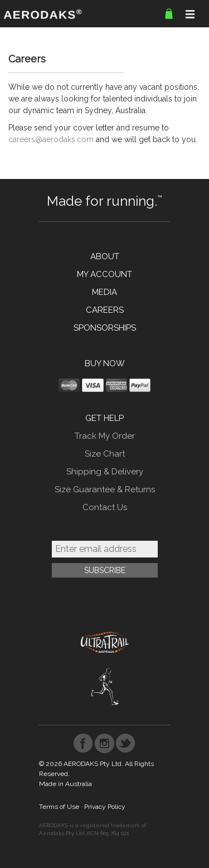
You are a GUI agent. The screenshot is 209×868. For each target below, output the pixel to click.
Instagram (104, 743)
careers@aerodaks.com (51, 139)
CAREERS (105, 310)
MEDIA (104, 292)
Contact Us (105, 507)
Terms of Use (59, 807)
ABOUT (105, 256)
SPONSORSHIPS (105, 328)
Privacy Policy (105, 807)
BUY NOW (105, 363)
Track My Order (105, 436)
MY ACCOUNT (104, 274)
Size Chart (105, 454)
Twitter (126, 743)
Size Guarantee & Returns (105, 489)
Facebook (83, 743)
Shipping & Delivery (105, 472)
